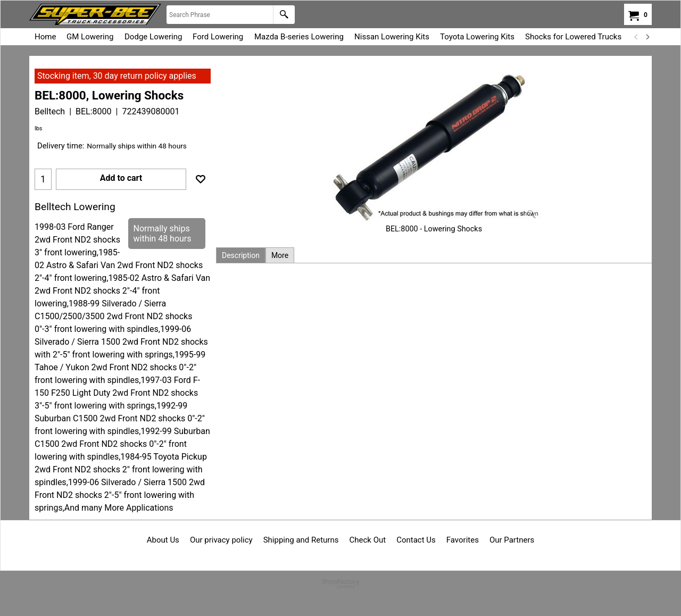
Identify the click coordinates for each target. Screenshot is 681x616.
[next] (647, 37)
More (280, 255)
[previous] (636, 37)
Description (241, 255)
